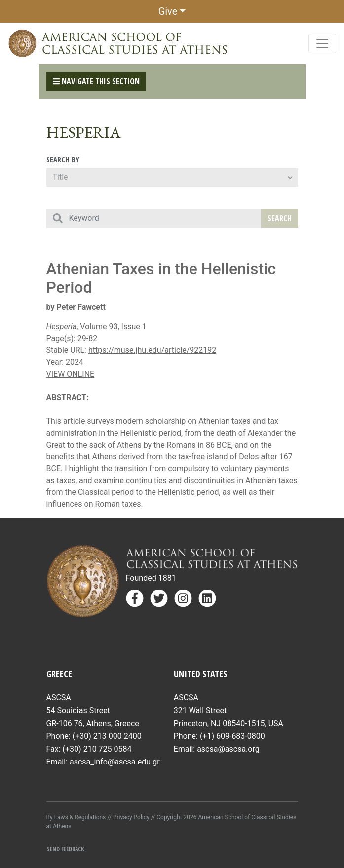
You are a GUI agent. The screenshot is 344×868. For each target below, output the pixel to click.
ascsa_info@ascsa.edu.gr (115, 762)
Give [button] (168, 11)
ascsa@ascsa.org (228, 749)
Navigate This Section (96, 81)
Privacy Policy (131, 817)
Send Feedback (65, 849)
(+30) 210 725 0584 (97, 749)
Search (280, 218)
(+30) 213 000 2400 (107, 736)
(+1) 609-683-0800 (232, 736)
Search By (63, 159)
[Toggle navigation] (322, 43)
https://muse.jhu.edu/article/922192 (152, 350)
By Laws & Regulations (76, 817)
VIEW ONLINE (71, 374)
